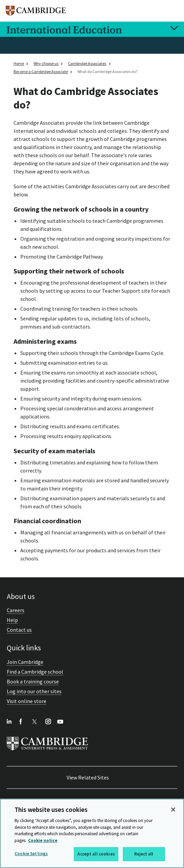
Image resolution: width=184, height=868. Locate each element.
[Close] (173, 810)
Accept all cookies (96, 854)
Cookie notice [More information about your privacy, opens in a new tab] (43, 840)
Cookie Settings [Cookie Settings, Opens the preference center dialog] (31, 854)
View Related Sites (88, 777)
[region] (92, 833)
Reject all (144, 854)
